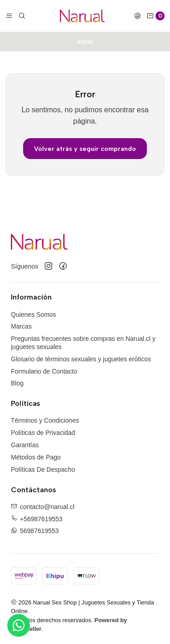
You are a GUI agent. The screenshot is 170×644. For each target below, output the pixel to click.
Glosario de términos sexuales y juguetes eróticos (81, 359)
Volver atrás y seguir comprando (85, 149)
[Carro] (155, 16)
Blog (17, 383)
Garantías (25, 445)
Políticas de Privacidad (43, 433)
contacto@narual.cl (47, 507)
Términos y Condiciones (45, 420)
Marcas (21, 326)
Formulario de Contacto (44, 371)
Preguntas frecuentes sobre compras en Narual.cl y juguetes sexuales (83, 343)
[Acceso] (137, 16)
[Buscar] (22, 16)
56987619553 (39, 531)
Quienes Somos (34, 315)
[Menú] (9, 16)
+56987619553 (41, 519)
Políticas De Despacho (43, 469)
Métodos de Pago (36, 457)
